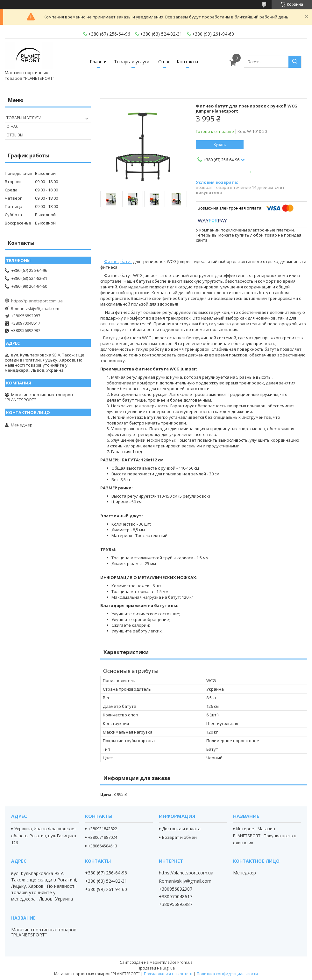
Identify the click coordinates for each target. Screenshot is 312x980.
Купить (220, 145)
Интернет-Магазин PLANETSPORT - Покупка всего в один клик (265, 836)
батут (126, 261)
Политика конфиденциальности (227, 974)
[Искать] (295, 62)
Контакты (187, 62)
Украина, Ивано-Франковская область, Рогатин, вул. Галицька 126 (44, 836)
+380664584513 (103, 846)
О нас (164, 62)
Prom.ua (185, 962)
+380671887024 (103, 837)
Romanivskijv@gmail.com (35, 308)
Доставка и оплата (181, 829)
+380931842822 (103, 829)
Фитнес (112, 261)
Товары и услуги (132, 62)
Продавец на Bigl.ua (156, 968)
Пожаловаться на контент (168, 974)
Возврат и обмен (179, 837)
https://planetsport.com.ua (37, 301)
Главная (99, 62)
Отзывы (15, 135)
